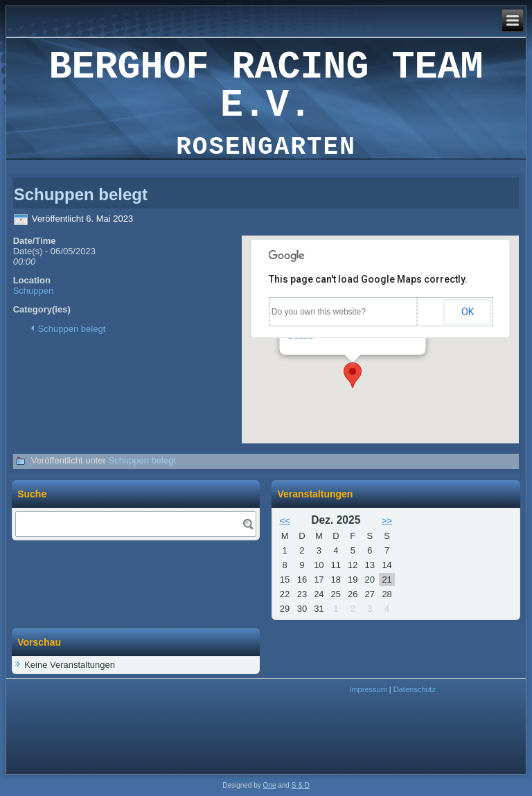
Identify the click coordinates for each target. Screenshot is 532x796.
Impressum (368, 689)
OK (468, 312)
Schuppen (34, 291)
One (270, 785)
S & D (301, 785)
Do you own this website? (319, 312)
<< (284, 521)
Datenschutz (415, 689)
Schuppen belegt (72, 329)
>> (387, 521)
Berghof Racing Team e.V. (266, 87)
